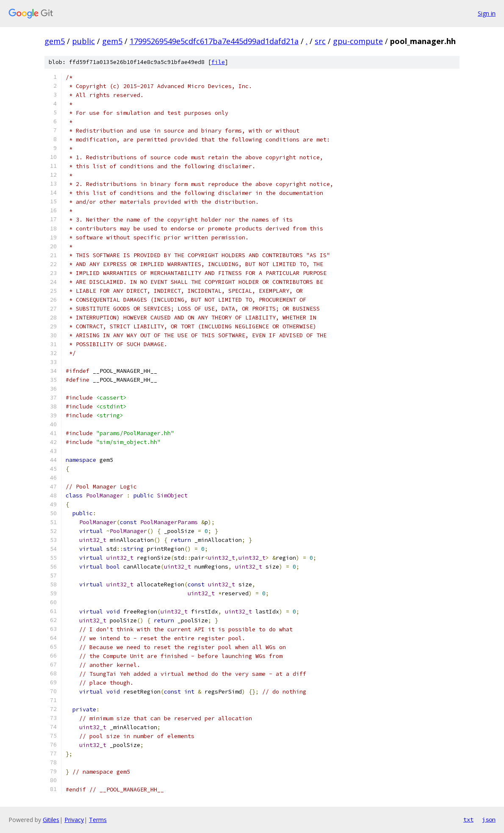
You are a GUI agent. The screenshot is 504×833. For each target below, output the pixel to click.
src (320, 41)
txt (468, 819)
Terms (98, 820)
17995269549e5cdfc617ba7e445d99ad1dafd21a (214, 41)
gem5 (55, 41)
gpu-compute (358, 41)
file (218, 62)
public (83, 41)
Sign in (487, 13)
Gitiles (51, 820)
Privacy (74, 820)
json (489, 819)
